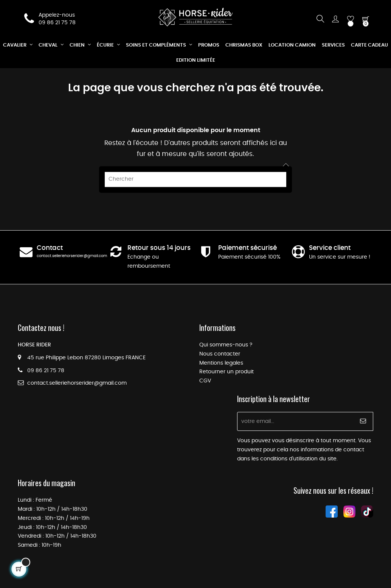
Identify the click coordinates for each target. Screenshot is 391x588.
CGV (205, 381)
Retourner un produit (227, 372)
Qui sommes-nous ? (226, 345)
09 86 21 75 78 (57, 23)
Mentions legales (221, 363)
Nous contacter (220, 354)
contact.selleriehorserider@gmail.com (72, 256)
